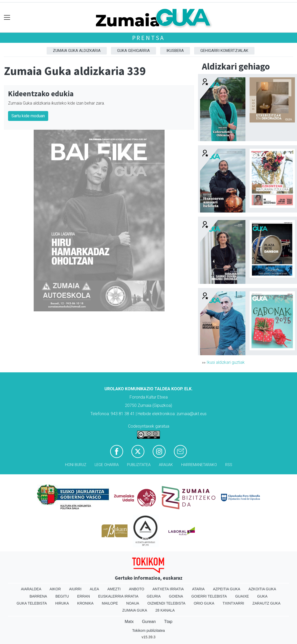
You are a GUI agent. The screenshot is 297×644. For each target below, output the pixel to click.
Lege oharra (107, 465)
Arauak (166, 465)
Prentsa (149, 38)
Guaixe (242, 596)
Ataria (198, 589)
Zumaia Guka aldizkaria (77, 51)
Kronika (85, 603)
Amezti (114, 589)
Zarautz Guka (266, 603)
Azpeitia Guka (227, 589)
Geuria (154, 596)
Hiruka (62, 603)
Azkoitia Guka (262, 589)
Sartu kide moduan (28, 116)
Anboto (136, 589)
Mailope (110, 603)
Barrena (38, 596)
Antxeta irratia (168, 589)
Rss (229, 465)
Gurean (149, 622)
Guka (262, 596)
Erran (84, 596)
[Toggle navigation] (7, 18)
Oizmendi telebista (167, 603)
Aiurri (75, 589)
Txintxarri (233, 603)
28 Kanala (165, 610)
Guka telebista (32, 603)
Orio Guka (204, 603)
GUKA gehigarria (133, 51)
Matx (129, 622)
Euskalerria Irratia (118, 596)
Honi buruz (76, 465)
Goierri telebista (209, 596)
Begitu (62, 596)
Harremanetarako (199, 465)
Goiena (176, 596)
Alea (94, 589)
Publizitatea (139, 465)
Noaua (133, 603)
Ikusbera (175, 51)
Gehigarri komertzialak (224, 51)
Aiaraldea (31, 589)
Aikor (55, 589)
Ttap (168, 622)
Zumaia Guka (135, 610)
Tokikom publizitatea (148, 631)
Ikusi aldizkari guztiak (226, 362)
